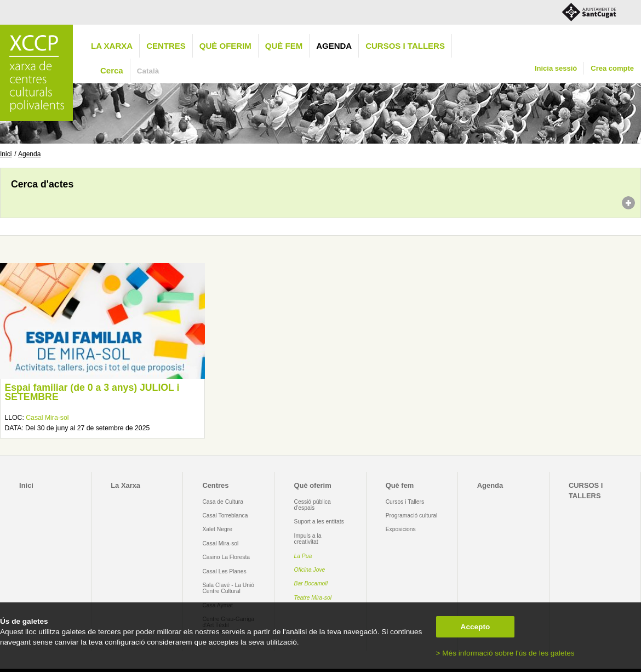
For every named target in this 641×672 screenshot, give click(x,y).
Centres (166, 46)
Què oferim (225, 46)
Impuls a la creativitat (308, 539)
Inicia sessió (556, 68)
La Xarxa (112, 46)
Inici (6, 154)
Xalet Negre (217, 529)
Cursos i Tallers (405, 502)
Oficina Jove (310, 570)
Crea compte (612, 68)
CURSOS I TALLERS (405, 46)
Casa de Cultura (223, 502)
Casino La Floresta (226, 557)
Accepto (476, 627)
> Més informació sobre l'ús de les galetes (505, 653)
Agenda (334, 46)
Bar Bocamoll (311, 583)
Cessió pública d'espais (313, 505)
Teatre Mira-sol (313, 598)
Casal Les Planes (224, 571)
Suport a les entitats (319, 522)
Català (148, 71)
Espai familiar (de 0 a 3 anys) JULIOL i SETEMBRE (92, 392)
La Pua (303, 556)
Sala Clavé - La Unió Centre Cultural (228, 588)
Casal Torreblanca (225, 516)
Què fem (284, 46)
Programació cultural (412, 516)
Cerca (112, 70)
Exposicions (401, 529)
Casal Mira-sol (47, 418)
